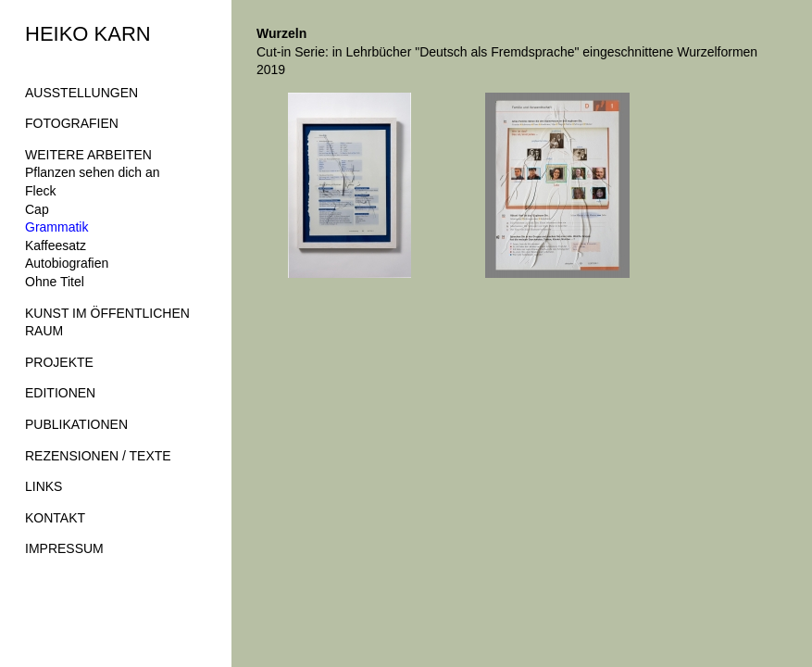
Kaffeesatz (56, 245)
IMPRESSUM (64, 548)
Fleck (40, 191)
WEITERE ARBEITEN (88, 155)
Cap (37, 209)
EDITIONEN (60, 393)
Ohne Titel (55, 282)
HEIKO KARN (88, 34)
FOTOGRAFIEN (72, 123)
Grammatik (56, 227)
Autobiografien (67, 263)
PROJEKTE (59, 362)
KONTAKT (55, 518)
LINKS (44, 486)
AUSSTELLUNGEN (81, 93)
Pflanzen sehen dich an (93, 172)
